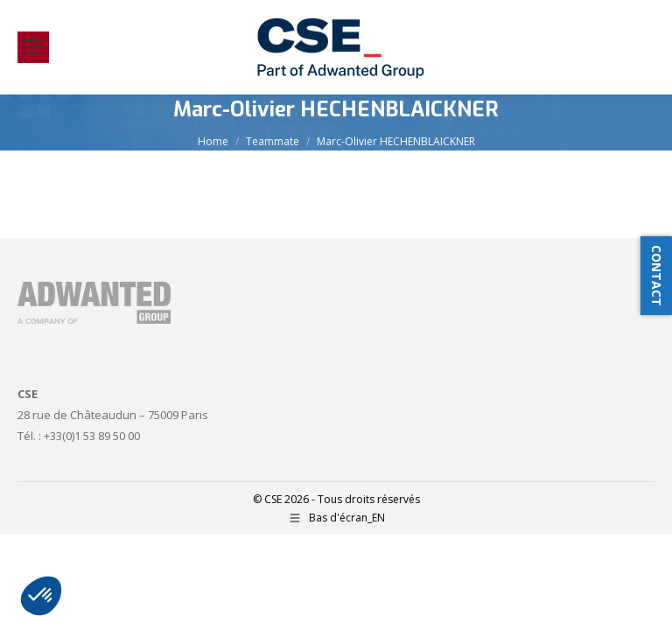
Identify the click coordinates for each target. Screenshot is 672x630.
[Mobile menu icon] (33, 47)
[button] (41, 596)
